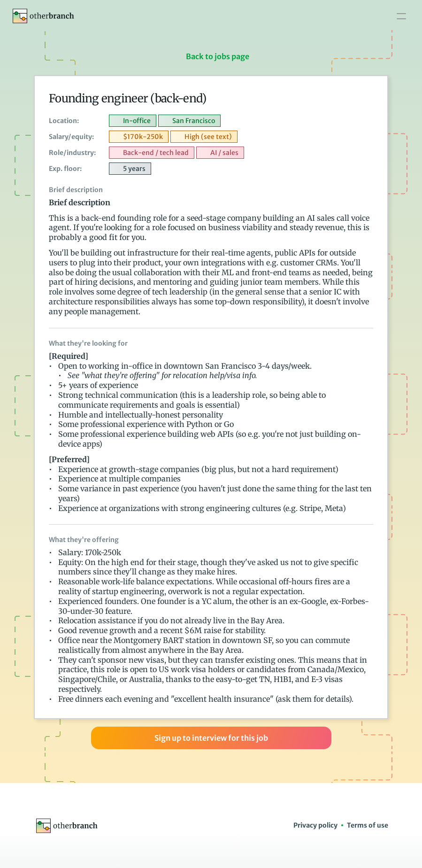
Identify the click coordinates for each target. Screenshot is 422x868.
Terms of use (368, 825)
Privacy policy (315, 825)
